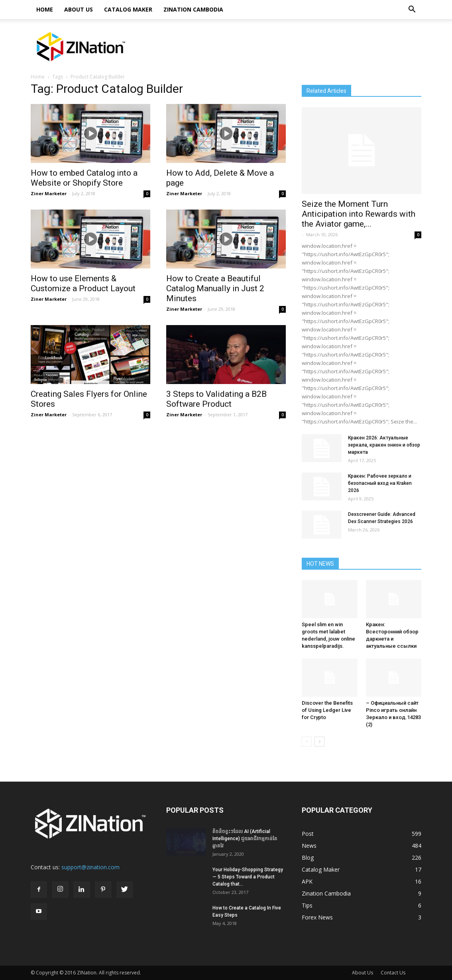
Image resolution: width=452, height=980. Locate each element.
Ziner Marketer (49, 193)
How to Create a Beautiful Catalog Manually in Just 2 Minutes (215, 288)
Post (308, 834)
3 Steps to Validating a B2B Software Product (216, 399)
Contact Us (393, 973)
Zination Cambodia (193, 9)
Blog (308, 857)
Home (38, 77)
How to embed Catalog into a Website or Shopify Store (84, 178)
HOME (45, 9)
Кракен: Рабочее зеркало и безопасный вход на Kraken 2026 (380, 483)
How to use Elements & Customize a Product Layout (83, 283)
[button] (412, 10)
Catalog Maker (128, 9)
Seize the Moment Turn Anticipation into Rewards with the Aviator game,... (359, 214)
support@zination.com (90, 867)
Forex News (317, 917)
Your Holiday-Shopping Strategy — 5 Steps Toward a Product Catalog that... (248, 877)
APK (307, 881)
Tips (307, 905)
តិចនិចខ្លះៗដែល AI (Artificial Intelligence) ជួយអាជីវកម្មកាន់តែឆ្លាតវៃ (245, 839)
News (309, 846)
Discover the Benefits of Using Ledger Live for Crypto (327, 710)
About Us (79, 9)
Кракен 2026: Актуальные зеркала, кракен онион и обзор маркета (384, 445)
